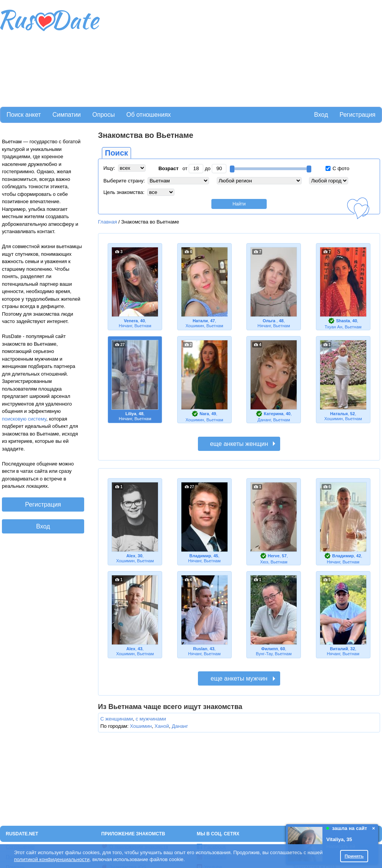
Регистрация (357, 115)
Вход (321, 115)
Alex (131, 556)
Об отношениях (149, 115)
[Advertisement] (152, 52)
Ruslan (200, 649)
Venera (131, 321)
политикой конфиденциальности (52, 859)
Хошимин (141, 726)
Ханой (162, 726)
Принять (354, 856)
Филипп (270, 649)
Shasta (343, 321)
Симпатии (66, 115)
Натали (200, 321)
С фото (337, 168)
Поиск (116, 153)
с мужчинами (151, 719)
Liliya (131, 414)
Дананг (180, 726)
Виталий (339, 649)
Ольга (269, 321)
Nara (204, 414)
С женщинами (117, 719)
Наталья (339, 414)
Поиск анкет (24, 115)
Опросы (103, 115)
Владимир (200, 556)
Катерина (274, 414)
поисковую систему (24, 419)
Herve (274, 556)
